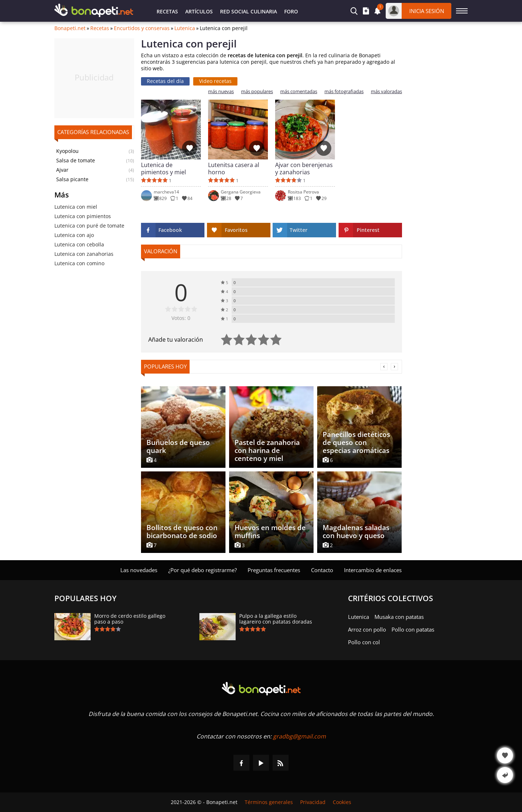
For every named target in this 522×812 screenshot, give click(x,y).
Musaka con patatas (399, 617)
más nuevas (221, 91)
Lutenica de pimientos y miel (163, 168)
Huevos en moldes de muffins (270, 532)
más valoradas (386, 91)
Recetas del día (165, 81)
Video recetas (215, 81)
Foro (291, 11)
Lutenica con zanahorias (84, 254)
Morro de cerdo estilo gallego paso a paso (130, 619)
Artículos (199, 11)
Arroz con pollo (367, 629)
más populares (257, 91)
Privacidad (313, 802)
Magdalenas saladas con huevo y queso (356, 532)
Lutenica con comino (79, 263)
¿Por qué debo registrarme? (202, 570)
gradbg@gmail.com (299, 736)
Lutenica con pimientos (83, 216)
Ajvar (62, 170)
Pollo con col (364, 642)
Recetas (167, 11)
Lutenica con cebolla (79, 244)
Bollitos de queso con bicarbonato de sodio (182, 532)
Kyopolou (67, 151)
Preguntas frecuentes (274, 570)
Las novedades (139, 570)
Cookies (342, 802)
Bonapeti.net (70, 28)
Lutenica (185, 28)
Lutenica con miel (76, 207)
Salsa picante (72, 179)
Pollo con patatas (413, 629)
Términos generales (269, 802)
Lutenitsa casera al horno (234, 168)
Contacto (322, 570)
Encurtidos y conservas (142, 28)
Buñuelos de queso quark (178, 446)
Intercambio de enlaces (373, 570)
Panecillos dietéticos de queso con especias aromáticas (356, 442)
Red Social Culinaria (248, 11)
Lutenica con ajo (74, 235)
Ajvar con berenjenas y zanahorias (304, 168)
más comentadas (299, 91)
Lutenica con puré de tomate (89, 226)
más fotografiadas (344, 91)
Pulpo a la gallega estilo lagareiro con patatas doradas (276, 619)
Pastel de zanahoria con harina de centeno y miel (267, 450)
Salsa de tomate (76, 161)
